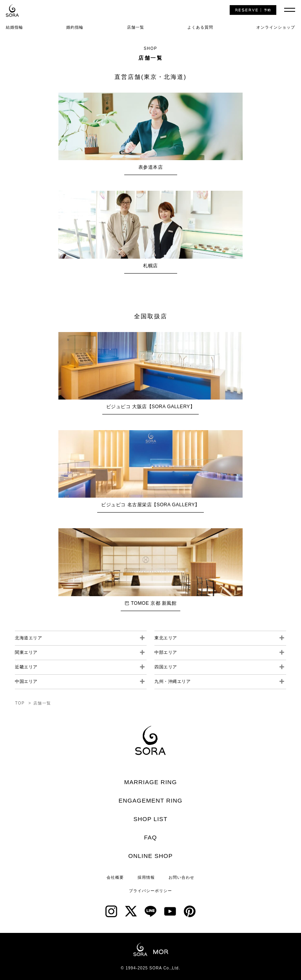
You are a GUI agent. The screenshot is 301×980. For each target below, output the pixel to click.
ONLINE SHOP (150, 856)
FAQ (150, 837)
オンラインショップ (276, 27)
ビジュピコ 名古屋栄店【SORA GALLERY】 (150, 505)
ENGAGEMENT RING (150, 800)
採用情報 (146, 877)
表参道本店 (151, 167)
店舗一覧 (136, 27)
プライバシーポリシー (150, 891)
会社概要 (115, 877)
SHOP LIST (150, 819)
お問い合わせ (181, 877)
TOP (20, 703)
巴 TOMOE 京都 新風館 (151, 603)
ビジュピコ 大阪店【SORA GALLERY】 (151, 407)
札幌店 (150, 266)
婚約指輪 (75, 27)
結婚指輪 (15, 27)
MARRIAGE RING (151, 782)
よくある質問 (200, 27)
